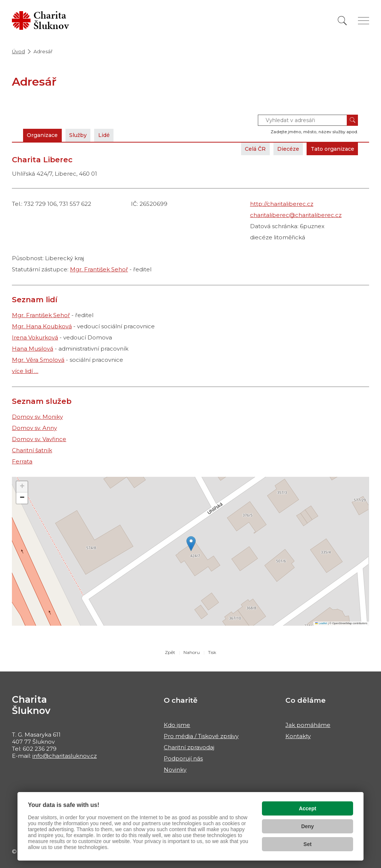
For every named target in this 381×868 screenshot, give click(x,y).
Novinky (175, 770)
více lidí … (25, 371)
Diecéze (282, 149)
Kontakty (298, 736)
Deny (307, 826)
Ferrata (22, 461)
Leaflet (321, 623)
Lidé (112, 135)
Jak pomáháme (308, 725)
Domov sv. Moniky (37, 417)
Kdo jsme (177, 725)
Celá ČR (246, 149)
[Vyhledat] (342, 21)
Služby (83, 135)
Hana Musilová (33, 349)
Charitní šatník (32, 450)
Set (308, 844)
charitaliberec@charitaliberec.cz (296, 215)
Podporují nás (183, 758)
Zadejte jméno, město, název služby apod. (314, 132)
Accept (308, 808)
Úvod (18, 51)
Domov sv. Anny (34, 428)
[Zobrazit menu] (364, 21)
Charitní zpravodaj (189, 747)
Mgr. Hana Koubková (42, 326)
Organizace (44, 135)
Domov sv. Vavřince (39, 439)
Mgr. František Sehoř (99, 269)
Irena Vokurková (35, 337)
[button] (191, 544)
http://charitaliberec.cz (282, 204)
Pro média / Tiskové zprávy (201, 736)
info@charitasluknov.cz (65, 756)
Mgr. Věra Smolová (38, 360)
